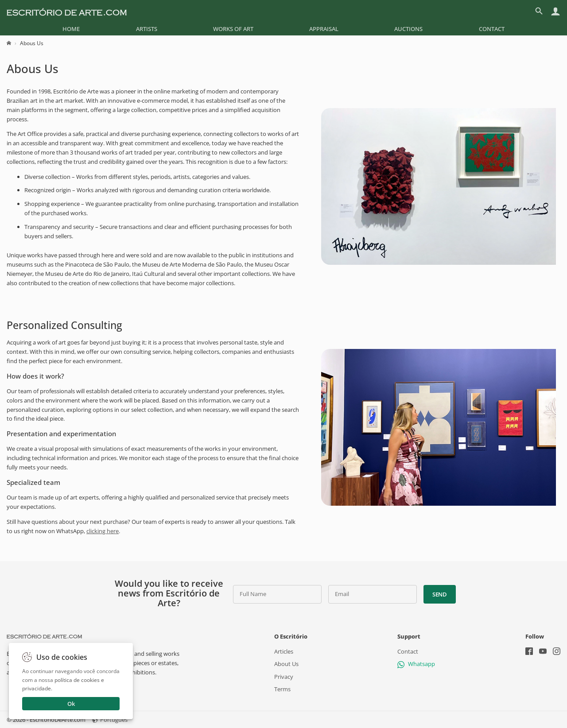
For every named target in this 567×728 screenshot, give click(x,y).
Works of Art (233, 29)
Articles (284, 651)
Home (71, 29)
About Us (286, 664)
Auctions (408, 29)
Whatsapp (416, 664)
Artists (147, 29)
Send (440, 594)
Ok (71, 704)
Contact (492, 29)
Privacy (284, 677)
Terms (282, 689)
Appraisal (324, 29)
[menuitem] (71, 29)
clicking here (103, 531)
